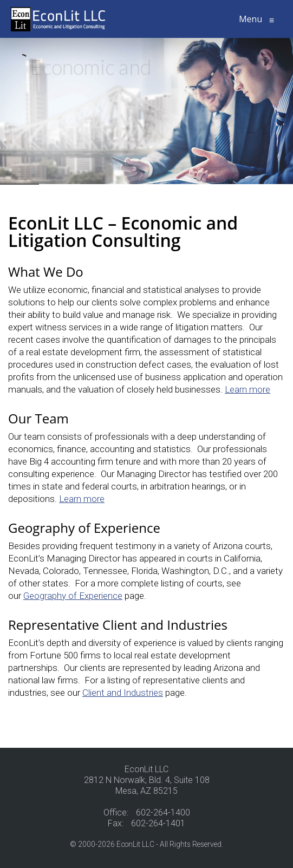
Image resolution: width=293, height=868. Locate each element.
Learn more (248, 389)
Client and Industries (123, 693)
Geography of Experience (73, 596)
